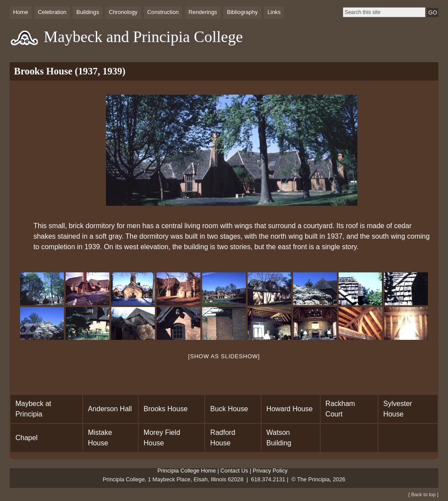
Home (21, 12)
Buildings (87, 12)
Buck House (229, 409)
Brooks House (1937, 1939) (70, 71)
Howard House (290, 409)
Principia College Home (187, 471)
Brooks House (166, 409)
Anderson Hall (110, 409)
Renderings (203, 12)
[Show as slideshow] (224, 356)
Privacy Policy (270, 471)
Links (274, 12)
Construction (163, 12)
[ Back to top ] (423, 494)
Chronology (123, 12)
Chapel (26, 438)
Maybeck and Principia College (143, 37)
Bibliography (242, 12)
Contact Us (234, 471)
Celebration (52, 12)
